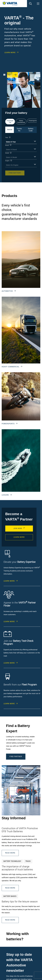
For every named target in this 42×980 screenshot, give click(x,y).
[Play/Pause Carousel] (4, 75)
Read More (10, 853)
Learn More (10, 53)
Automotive (7, 291)
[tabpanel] (21, 156)
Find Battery (15, 173)
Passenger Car (10, 122)
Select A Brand (11, 150)
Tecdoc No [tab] (19, 130)
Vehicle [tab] (10, 130)
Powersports (33, 121)
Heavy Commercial (21, 122)
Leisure (5, 495)
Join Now (18, 528)
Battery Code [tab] (31, 130)
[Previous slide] (10, 75)
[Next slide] (15, 75)
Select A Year (11, 142)
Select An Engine (12, 165)
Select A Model (11, 157)
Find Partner (16, 757)
